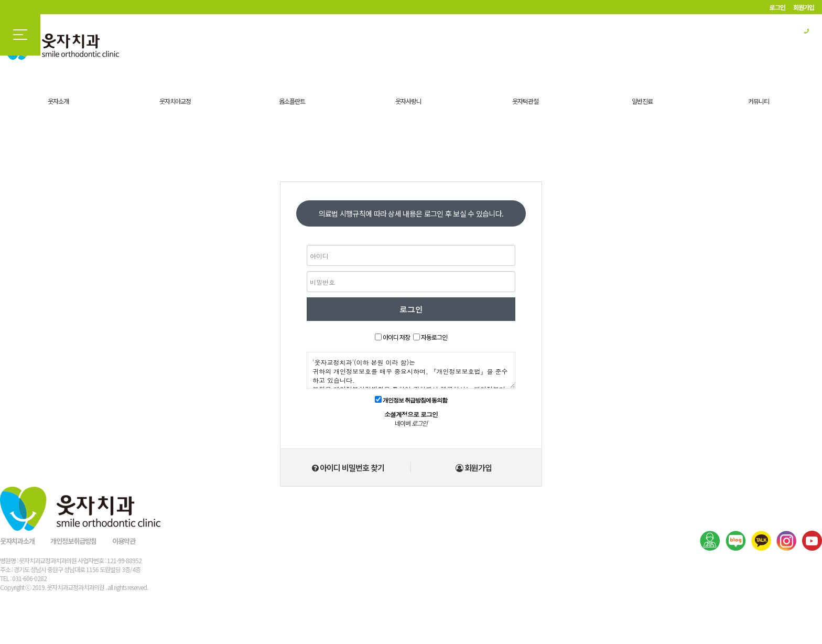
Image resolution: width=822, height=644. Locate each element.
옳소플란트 (292, 101)
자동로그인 (434, 337)
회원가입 (804, 7)
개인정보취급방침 (73, 541)
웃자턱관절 (525, 101)
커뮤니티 (759, 101)
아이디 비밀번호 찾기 (348, 468)
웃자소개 (58, 101)
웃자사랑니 (408, 101)
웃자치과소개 (17, 541)
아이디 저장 (396, 337)
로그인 (777, 7)
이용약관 (124, 541)
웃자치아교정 (175, 101)
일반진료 (642, 101)
